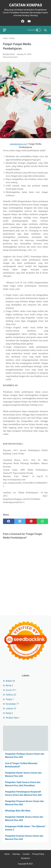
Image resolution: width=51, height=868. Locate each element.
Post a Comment (10, 57)
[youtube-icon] (29, 21)
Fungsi (9, 699)
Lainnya (9, 709)
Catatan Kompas (26, 5)
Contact (26, 854)
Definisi (9, 695)
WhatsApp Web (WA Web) (18, 811)
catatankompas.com (18, 144)
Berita (8, 686)
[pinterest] (31, 521)
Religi (8, 713)
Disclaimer (26, 858)
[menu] (6, 30)
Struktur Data (12, 718)
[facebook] (9, 521)
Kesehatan (11, 704)
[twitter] (20, 521)
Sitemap (16, 854)
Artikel (9, 681)
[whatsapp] (42, 521)
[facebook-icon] (22, 21)
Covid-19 (10, 690)
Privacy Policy (38, 854)
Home (7, 854)
